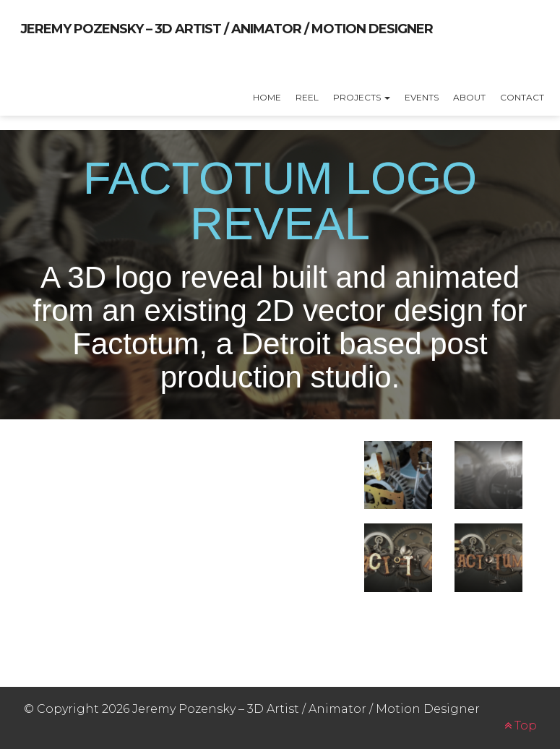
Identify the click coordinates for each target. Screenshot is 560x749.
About (469, 97)
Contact (522, 97)
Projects (362, 97)
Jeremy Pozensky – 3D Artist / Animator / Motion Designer (227, 29)
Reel (307, 97)
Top (521, 726)
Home (267, 97)
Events (422, 97)
